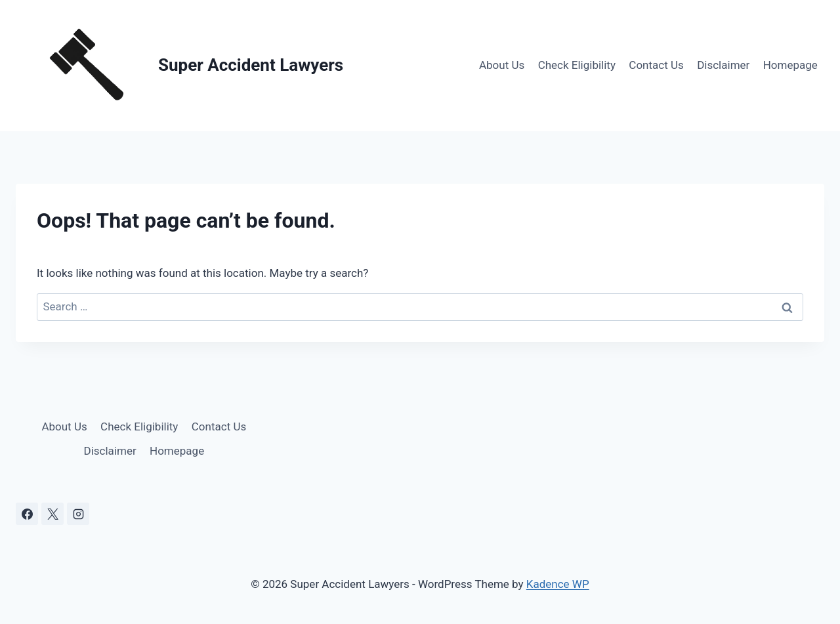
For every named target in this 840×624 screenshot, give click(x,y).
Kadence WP (558, 584)
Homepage (790, 65)
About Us (502, 65)
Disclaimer (723, 65)
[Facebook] (27, 514)
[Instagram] (78, 514)
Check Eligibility (577, 65)
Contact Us (656, 65)
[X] (52, 514)
